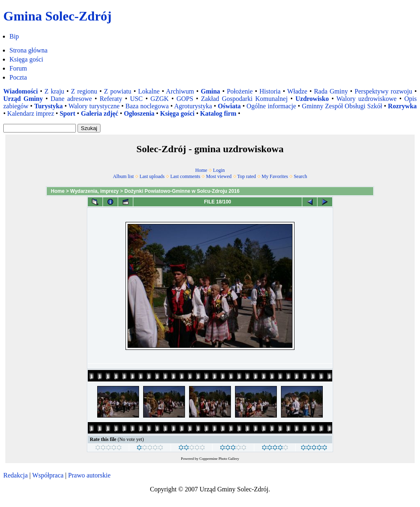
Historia (270, 91)
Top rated (246, 176)
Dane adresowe (71, 99)
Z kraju (55, 91)
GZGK (160, 99)
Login (219, 170)
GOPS (185, 99)
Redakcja (16, 475)
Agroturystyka (193, 106)
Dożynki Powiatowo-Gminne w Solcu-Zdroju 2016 (182, 191)
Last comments (185, 176)
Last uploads (152, 176)
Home (201, 170)
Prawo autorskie (89, 475)
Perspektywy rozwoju (384, 91)
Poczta (18, 77)
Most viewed (219, 176)
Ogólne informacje (271, 106)
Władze (297, 91)
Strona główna (29, 50)
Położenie (240, 91)
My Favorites (275, 176)
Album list (123, 176)
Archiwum (180, 91)
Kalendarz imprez (31, 113)
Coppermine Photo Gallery (219, 459)
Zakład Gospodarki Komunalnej (244, 99)
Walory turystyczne (94, 106)
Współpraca (48, 475)
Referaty (111, 99)
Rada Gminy (331, 91)
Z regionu (84, 91)
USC (136, 99)
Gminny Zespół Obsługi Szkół (342, 106)
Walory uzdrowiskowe (366, 99)
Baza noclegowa (147, 106)
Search (300, 176)
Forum (18, 68)
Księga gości (26, 59)
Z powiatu (118, 91)
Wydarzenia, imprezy (95, 191)
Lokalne (149, 91)
